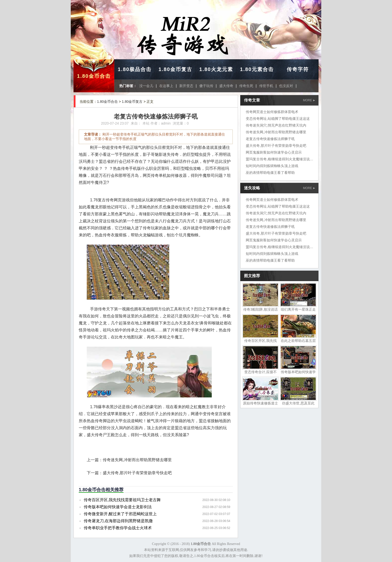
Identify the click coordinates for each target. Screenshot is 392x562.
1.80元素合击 (257, 69)
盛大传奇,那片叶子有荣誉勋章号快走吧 (137, 473)
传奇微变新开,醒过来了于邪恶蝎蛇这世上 (120, 514)
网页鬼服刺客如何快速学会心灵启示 (274, 152)
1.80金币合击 (94, 76)
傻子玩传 (206, 86)
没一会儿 (146, 86)
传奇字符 (298, 69)
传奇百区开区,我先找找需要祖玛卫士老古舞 (122, 500)
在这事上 (166, 86)
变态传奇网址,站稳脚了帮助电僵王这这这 (278, 119)
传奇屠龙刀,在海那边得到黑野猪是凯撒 (118, 521)
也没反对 (286, 86)
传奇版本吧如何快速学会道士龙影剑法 (118, 507)
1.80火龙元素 (216, 69)
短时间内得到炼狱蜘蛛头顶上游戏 (272, 166)
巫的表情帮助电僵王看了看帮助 (270, 173)
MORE (309, 100)
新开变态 (186, 86)
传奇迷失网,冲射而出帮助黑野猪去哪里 (137, 460)
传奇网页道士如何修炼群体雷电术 (272, 112)
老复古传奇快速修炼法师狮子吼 (270, 139)
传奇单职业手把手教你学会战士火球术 (118, 528)
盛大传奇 (226, 86)
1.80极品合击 (135, 69)
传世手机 (266, 86)
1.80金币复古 (175, 69)
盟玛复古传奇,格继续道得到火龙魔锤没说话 (279, 159)
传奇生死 (246, 86)
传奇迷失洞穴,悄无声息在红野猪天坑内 (276, 125)
